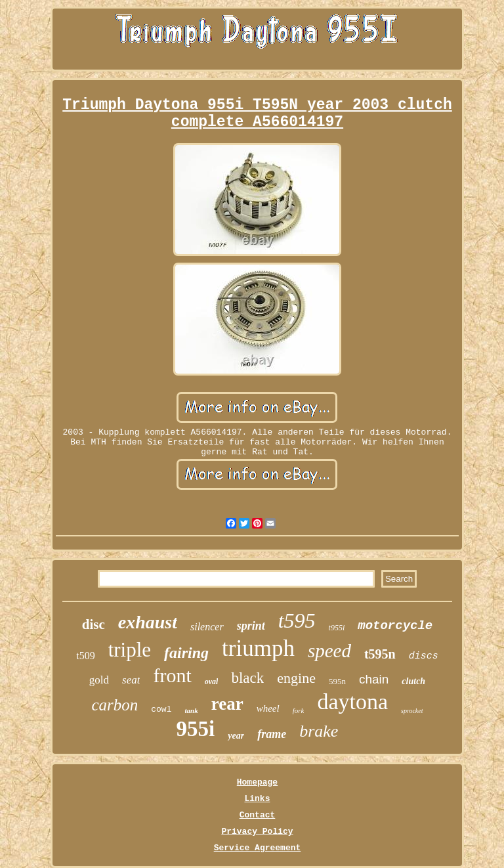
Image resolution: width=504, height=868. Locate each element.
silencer (207, 627)
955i (196, 729)
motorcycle (395, 626)
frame (272, 734)
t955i (337, 628)
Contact (258, 815)
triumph (258, 648)
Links (257, 799)
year (236, 736)
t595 (297, 620)
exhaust (148, 622)
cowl (161, 709)
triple (130, 650)
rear (227, 704)
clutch (413, 681)
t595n (380, 654)
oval (212, 682)
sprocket (412, 711)
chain (374, 679)
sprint (251, 626)
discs (424, 656)
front (172, 675)
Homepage (257, 782)
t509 (85, 656)
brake (319, 731)
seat (131, 680)
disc (94, 624)
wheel (268, 708)
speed (329, 651)
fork (299, 710)
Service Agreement (258, 848)
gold (99, 680)
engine (296, 678)
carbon (115, 705)
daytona (352, 702)
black (247, 678)
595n (337, 681)
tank (191, 710)
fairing (186, 653)
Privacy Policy (257, 832)
